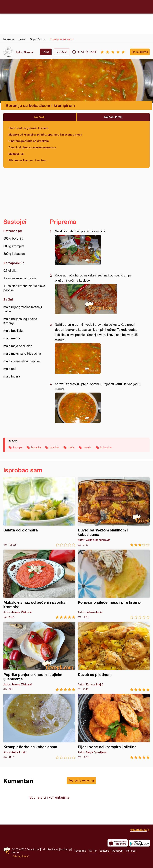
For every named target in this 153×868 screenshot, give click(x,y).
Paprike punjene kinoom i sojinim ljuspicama (39, 656)
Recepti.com (77, 7)
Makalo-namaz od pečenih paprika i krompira (39, 584)
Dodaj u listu (140, 52)
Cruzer (29, 52)
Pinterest (131, 851)
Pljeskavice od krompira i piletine (114, 726)
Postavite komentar (81, 780)
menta (87, 447)
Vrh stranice (139, 830)
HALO (26, 856)
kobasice (106, 447)
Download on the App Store (118, 843)
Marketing (66, 849)
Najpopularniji (113, 117)
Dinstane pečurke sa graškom (29, 141)
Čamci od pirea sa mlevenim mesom (32, 147)
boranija (36, 447)
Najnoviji (40, 117)
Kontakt (16, 852)
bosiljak (54, 447)
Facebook (80, 851)
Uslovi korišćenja (50, 849)
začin (71, 447)
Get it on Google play (139, 843)
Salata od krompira (39, 512)
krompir (18, 447)
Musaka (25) (16, 154)
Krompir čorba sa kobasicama (39, 726)
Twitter (93, 851)
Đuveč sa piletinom (114, 656)
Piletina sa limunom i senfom (27, 160)
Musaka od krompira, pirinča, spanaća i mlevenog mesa (45, 134)
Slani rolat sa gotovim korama (28, 128)
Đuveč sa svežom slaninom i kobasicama (114, 512)
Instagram (118, 851)
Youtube (104, 851)
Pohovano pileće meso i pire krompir (114, 584)
